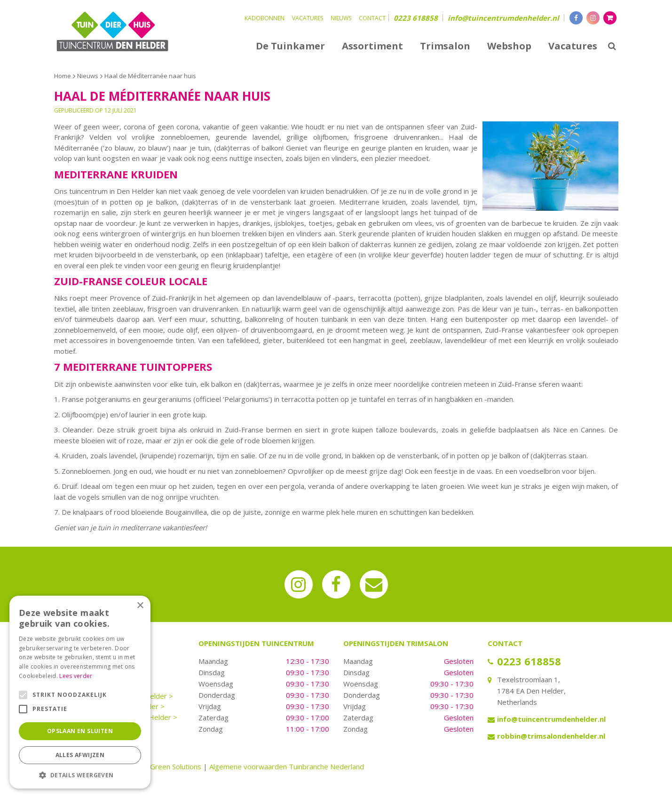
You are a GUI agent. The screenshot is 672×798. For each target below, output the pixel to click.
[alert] (80, 692)
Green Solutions (176, 766)
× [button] (140, 606)
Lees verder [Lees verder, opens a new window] (76, 676)
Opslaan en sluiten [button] (80, 731)
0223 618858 (416, 18)
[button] (80, 775)
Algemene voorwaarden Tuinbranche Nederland (287, 766)
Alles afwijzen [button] (80, 755)
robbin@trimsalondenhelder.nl (551, 736)
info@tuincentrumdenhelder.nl (503, 18)
